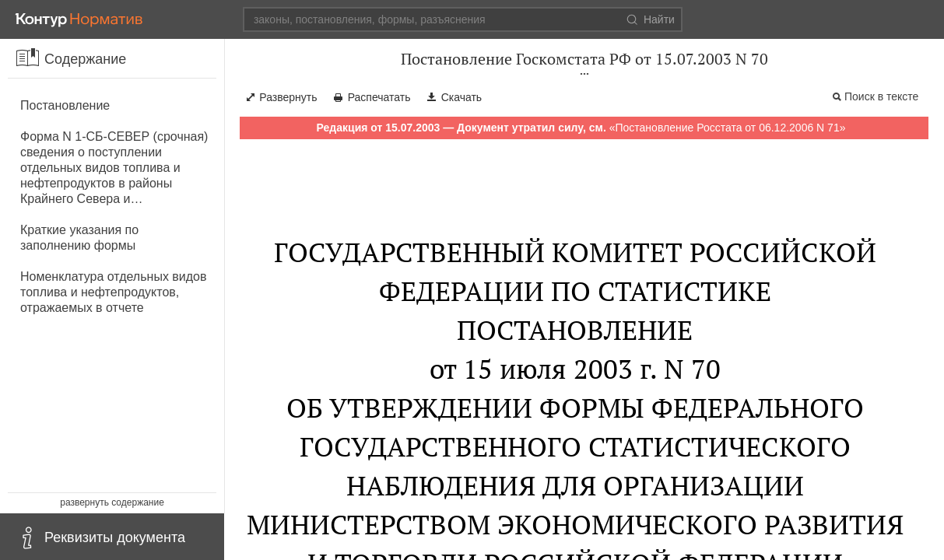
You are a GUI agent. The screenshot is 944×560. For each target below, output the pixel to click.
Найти (651, 19)
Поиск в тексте (881, 96)
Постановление (65, 105)
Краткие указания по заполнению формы (79, 238)
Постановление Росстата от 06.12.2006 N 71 (727, 128)
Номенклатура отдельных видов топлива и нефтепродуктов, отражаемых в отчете (114, 292)
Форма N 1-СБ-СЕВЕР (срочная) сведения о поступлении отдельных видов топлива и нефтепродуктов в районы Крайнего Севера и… (114, 168)
